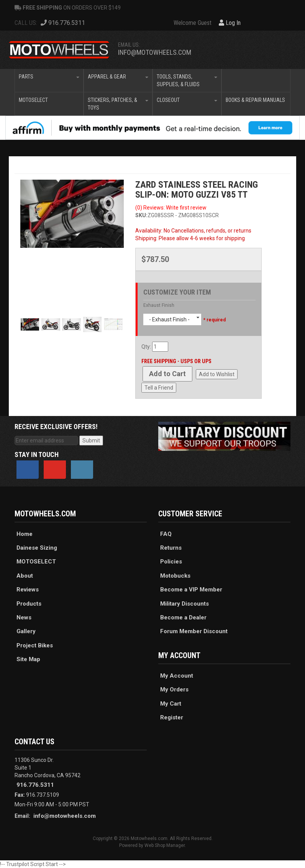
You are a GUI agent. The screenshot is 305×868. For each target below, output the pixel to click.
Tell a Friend (159, 388)
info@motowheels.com (155, 52)
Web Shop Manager (165, 845)
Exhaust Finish (159, 305)
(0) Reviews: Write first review (171, 208)
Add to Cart (167, 374)
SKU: (141, 215)
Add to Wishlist (217, 374)
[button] (49, 80)
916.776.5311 (35, 785)
